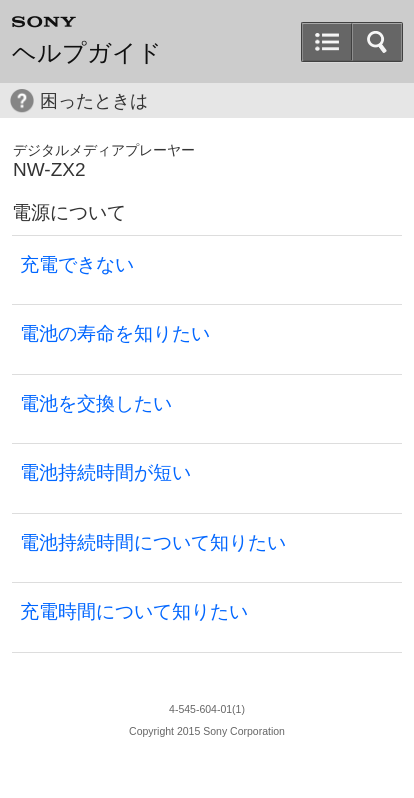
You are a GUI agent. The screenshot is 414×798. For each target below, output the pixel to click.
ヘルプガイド (87, 53)
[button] (377, 42)
